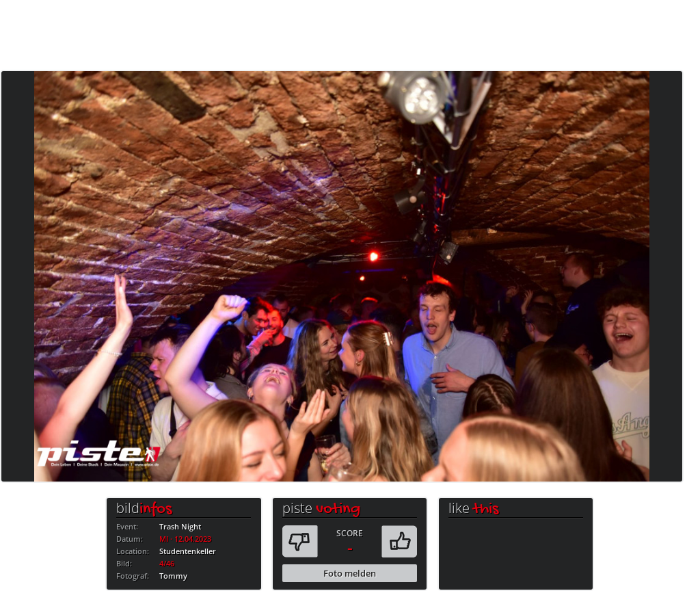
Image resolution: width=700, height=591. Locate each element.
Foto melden (350, 573)
